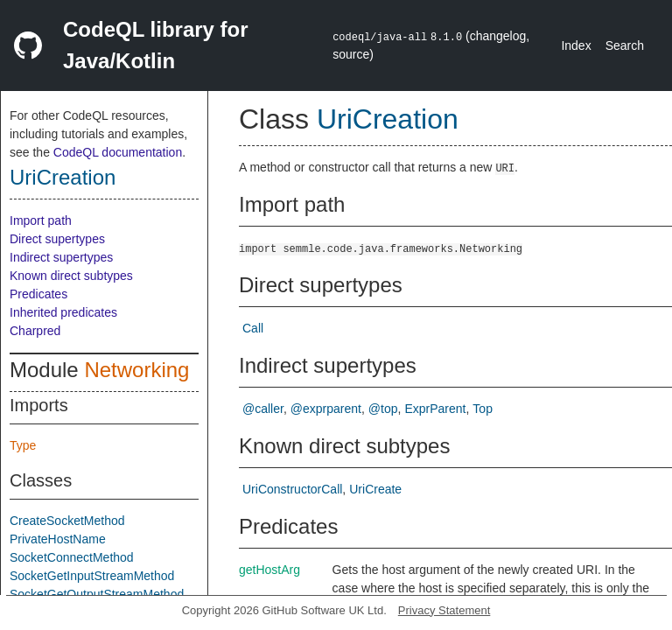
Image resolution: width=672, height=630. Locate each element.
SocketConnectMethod (72, 557)
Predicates (38, 294)
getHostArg (269, 570)
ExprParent (435, 409)
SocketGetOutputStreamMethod (97, 594)
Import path (41, 220)
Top (483, 409)
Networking (136, 370)
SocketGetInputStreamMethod (92, 576)
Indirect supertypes (61, 257)
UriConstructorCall (292, 489)
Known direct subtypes (71, 276)
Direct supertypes (57, 239)
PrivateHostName (58, 539)
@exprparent (326, 409)
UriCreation (63, 177)
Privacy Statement (444, 610)
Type (23, 445)
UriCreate (375, 489)
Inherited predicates (63, 312)
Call (253, 328)
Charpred (35, 331)
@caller (263, 409)
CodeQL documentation (118, 152)
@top (383, 409)
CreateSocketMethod (67, 521)
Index (576, 45)
